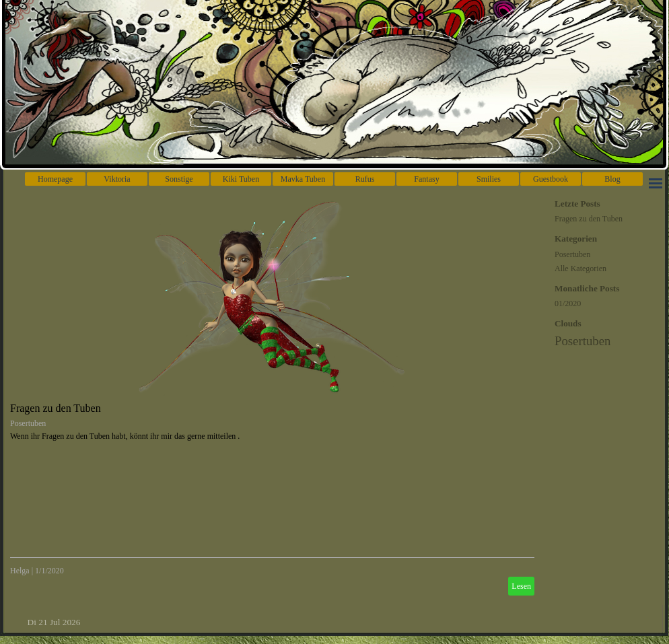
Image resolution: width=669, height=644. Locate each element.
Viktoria (117, 179)
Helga (20, 571)
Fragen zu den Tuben (56, 408)
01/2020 (568, 303)
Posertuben (28, 423)
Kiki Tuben (241, 179)
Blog (612, 179)
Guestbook (551, 179)
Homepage (55, 179)
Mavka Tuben (303, 179)
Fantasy (426, 179)
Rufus (365, 179)
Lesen (521, 586)
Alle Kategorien (580, 269)
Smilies (489, 179)
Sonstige (179, 179)
